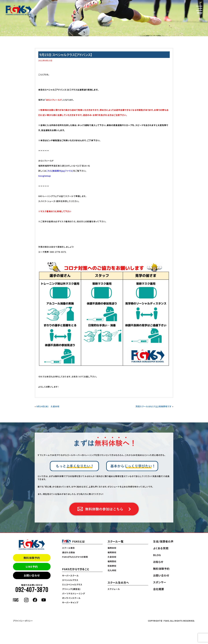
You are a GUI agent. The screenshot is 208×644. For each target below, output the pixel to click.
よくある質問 (161, 548)
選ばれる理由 (69, 552)
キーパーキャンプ (70, 602)
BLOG (157, 555)
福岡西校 (112, 561)
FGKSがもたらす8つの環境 (75, 557)
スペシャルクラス (70, 580)
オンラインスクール (71, 598)
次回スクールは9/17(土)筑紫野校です (154, 406)
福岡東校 (112, 552)
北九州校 (112, 570)
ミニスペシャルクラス (72, 584)
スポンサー (160, 582)
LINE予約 (32, 567)
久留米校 (112, 557)
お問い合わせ (32, 575)
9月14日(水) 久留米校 (48, 406)
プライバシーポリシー (23, 621)
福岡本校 (112, 548)
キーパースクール (70, 576)
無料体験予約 (32, 558)
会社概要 (159, 589)
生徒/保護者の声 (163, 541)
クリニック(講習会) (71, 589)
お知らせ (158, 562)
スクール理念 (68, 548)
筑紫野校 (112, 566)
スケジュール (114, 589)
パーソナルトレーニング (74, 593)
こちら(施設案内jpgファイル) (60, 171)
